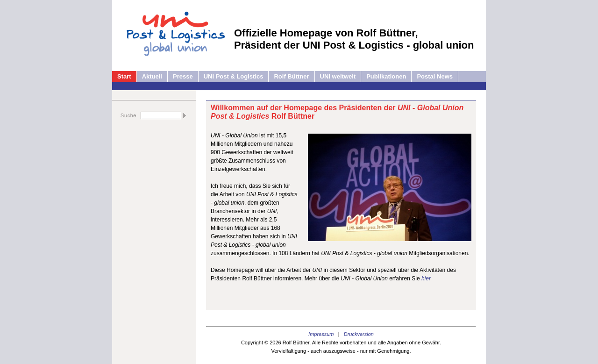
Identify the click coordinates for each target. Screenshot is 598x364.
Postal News (435, 76)
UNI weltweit (338, 76)
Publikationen (386, 76)
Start (124, 76)
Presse (183, 76)
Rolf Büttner (291, 76)
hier (426, 278)
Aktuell (152, 76)
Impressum (321, 334)
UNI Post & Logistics (234, 76)
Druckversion (359, 334)
